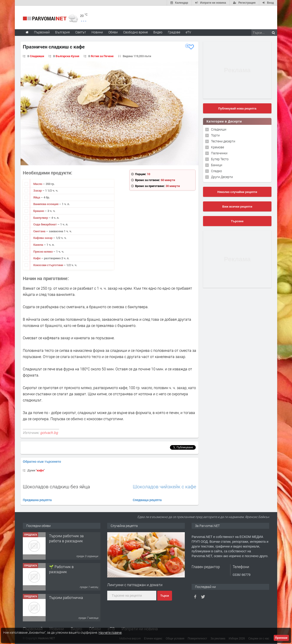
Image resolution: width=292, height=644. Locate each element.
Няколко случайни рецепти (237, 192)
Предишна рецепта (37, 500)
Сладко (216, 171)
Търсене (237, 221)
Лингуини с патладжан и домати (135, 585)
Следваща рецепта (147, 500)
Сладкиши (37, 56)
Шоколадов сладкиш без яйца (56, 486)
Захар (38, 190)
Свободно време (136, 32)
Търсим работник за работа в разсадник (66, 538)
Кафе (37, 258)
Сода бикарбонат (45, 224)
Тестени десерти (223, 141)
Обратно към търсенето (42, 462)
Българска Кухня (67, 56)
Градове (174, 32)
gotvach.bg (49, 433)
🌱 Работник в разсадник (61, 569)
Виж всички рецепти (237, 207)
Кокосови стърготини (48, 265)
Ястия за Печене (102, 56)
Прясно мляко (43, 251)
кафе (40, 470)
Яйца (37, 197)
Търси (165, 596)
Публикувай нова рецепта (237, 108)
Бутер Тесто (220, 159)
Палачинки (219, 153)
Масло (38, 184)
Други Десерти (222, 177)
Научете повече (110, 632)
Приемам (281, 638)
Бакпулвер (41, 218)
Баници (217, 165)
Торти (215, 135)
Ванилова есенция (46, 204)
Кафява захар (43, 238)
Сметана (40, 231)
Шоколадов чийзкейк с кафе (164, 487)
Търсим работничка (66, 597)
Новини (97, 32)
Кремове (218, 147)
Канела (39, 245)
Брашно (39, 211)
